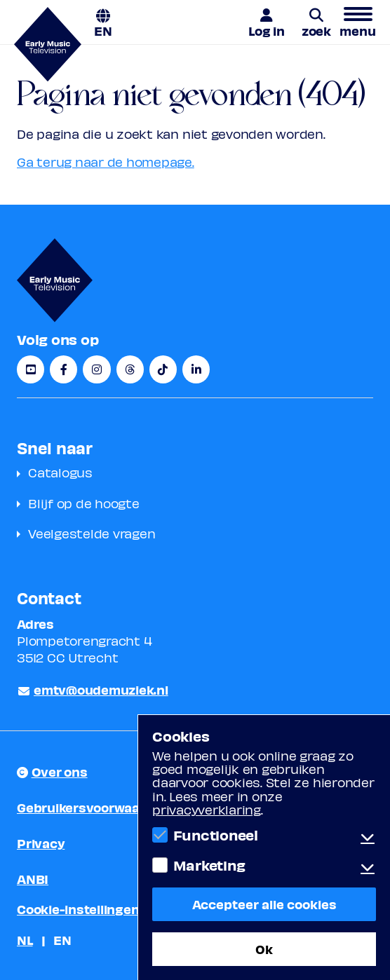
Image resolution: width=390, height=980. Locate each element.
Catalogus (60, 472)
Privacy (41, 843)
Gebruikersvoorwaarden (93, 807)
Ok (264, 949)
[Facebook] (63, 369)
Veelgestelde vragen (92, 533)
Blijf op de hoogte (84, 503)
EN (103, 30)
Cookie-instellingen (78, 909)
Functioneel (216, 835)
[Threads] (130, 369)
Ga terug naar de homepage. (106, 162)
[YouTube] (31, 369)
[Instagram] (96, 369)
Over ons (60, 771)
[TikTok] (163, 369)
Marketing (209, 865)
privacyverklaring (207, 809)
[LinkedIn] (196, 369)
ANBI (33, 879)
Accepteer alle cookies (264, 904)
